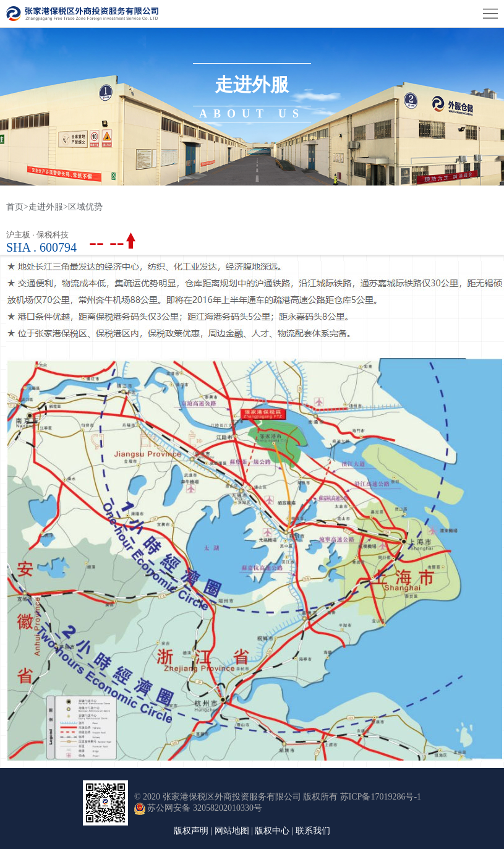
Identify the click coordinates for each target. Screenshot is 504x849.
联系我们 (313, 831)
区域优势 (85, 207)
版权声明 (191, 831)
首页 (17, 207)
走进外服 (46, 207)
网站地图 (232, 831)
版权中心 (272, 831)
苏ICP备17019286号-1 (381, 797)
